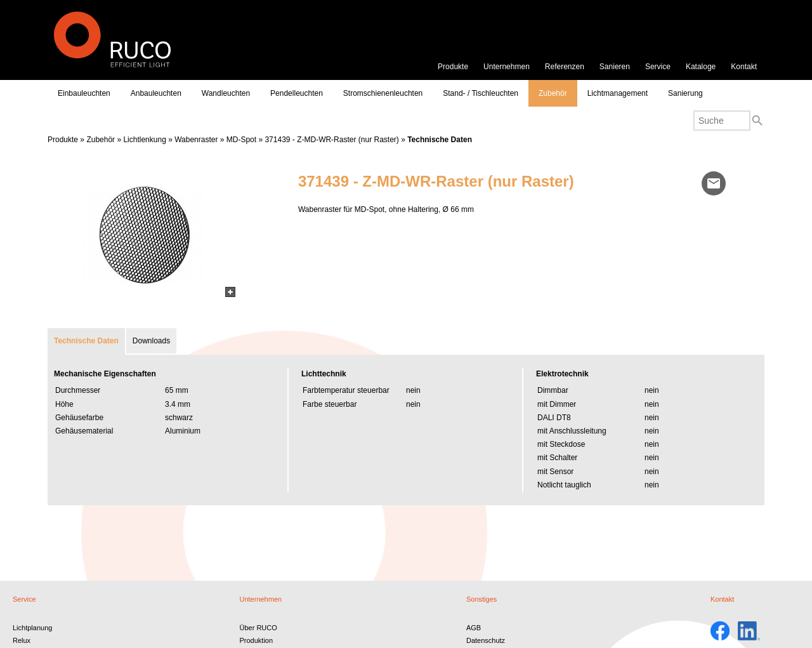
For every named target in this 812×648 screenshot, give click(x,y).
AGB (474, 628)
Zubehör (553, 93)
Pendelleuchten (297, 93)
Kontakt (744, 67)
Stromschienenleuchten (383, 93)
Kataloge (701, 67)
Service (658, 67)
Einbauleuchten (84, 93)
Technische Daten (440, 140)
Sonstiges (481, 599)
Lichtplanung (32, 628)
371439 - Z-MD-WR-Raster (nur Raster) (331, 140)
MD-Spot (241, 140)
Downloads (151, 341)
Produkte (453, 67)
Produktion (256, 640)
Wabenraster (196, 140)
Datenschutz (486, 640)
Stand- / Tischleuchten (481, 93)
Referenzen (565, 67)
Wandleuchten (226, 93)
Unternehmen (507, 67)
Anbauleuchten (156, 93)
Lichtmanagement (618, 93)
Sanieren (615, 67)
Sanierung (685, 93)
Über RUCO (258, 628)
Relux (22, 640)
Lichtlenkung (144, 140)
